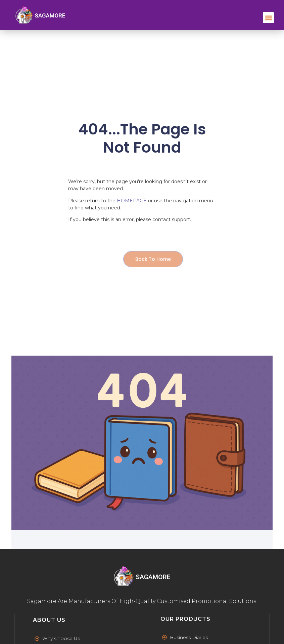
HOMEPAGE (132, 201)
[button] (268, 18)
